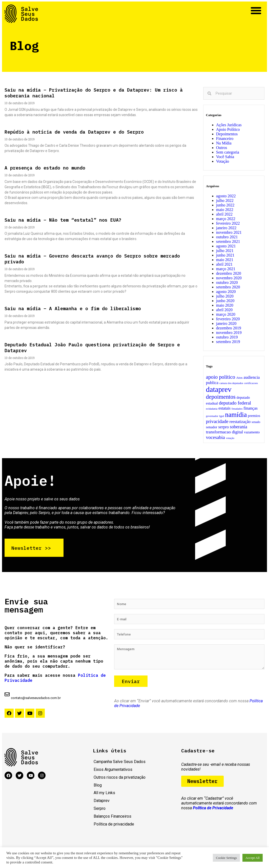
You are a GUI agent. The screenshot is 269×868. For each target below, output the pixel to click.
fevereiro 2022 (228, 223)
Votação (223, 161)
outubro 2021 (227, 237)
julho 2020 (225, 296)
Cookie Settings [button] (226, 858)
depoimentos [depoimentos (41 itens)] (221, 397)
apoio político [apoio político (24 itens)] (221, 377)
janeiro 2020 (226, 323)
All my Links (104, 795)
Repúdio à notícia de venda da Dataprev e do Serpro (74, 132)
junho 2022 (225, 205)
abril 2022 (224, 214)
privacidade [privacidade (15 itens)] (217, 421)
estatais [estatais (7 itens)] (224, 408)
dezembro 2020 (229, 273)
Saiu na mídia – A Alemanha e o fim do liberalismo (73, 309)
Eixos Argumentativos (113, 771)
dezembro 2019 (229, 328)
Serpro (100, 810)
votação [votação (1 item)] (230, 438)
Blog (98, 787)
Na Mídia (224, 143)
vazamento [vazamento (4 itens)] (252, 432)
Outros (222, 148)
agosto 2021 (226, 246)
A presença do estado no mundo (45, 168)
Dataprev (102, 802)
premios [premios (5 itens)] (254, 416)
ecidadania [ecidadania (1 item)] (212, 409)
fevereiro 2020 (228, 319)
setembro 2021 (228, 241)
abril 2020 (224, 310)
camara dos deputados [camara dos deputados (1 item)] (231, 383)
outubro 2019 (227, 337)
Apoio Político (228, 129)
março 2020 (226, 314)
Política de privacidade (114, 826)
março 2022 (226, 219)
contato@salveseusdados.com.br (36, 700)
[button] (256, 11)
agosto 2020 (226, 292)
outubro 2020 (227, 282)
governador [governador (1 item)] (212, 416)
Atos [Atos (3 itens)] (239, 378)
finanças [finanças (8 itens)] (251, 408)
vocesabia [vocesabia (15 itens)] (215, 437)
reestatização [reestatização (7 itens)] (240, 422)
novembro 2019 (229, 333)
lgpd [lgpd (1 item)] (222, 416)
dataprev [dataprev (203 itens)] (219, 389)
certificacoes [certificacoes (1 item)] (251, 383)
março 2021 (226, 269)
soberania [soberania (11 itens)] (239, 427)
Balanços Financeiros (112, 818)
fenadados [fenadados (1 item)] (237, 409)
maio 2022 (225, 210)
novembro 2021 (229, 232)
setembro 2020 (228, 287)
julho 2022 (225, 200)
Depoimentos (227, 134)
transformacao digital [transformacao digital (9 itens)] (224, 432)
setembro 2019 (228, 342)
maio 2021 (225, 260)
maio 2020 (225, 305)
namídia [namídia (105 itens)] (236, 415)
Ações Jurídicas (229, 125)
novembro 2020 (229, 278)
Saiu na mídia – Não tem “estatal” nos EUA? (63, 220)
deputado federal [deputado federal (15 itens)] (235, 403)
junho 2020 (225, 301)
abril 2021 (224, 264)
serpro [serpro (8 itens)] (224, 427)
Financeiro (225, 139)
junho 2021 (225, 255)
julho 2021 (225, 251)
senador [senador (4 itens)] (212, 427)
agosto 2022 (226, 196)
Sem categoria (228, 152)
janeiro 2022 (226, 228)
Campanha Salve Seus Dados (120, 763)
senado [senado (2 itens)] (256, 422)
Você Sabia (225, 157)
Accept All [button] (253, 858)
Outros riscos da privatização (120, 779)
